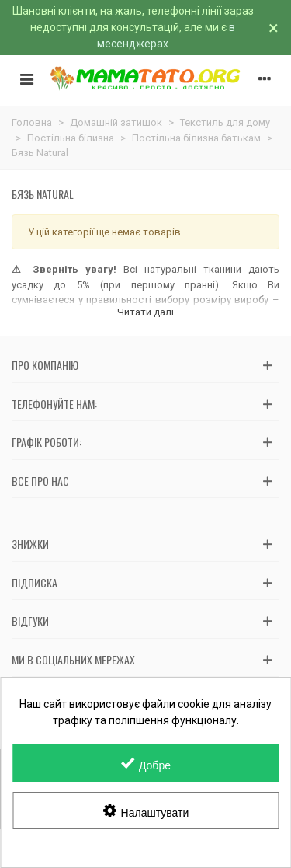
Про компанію (45, 365)
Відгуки (30, 620)
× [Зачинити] (274, 28)
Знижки (30, 544)
